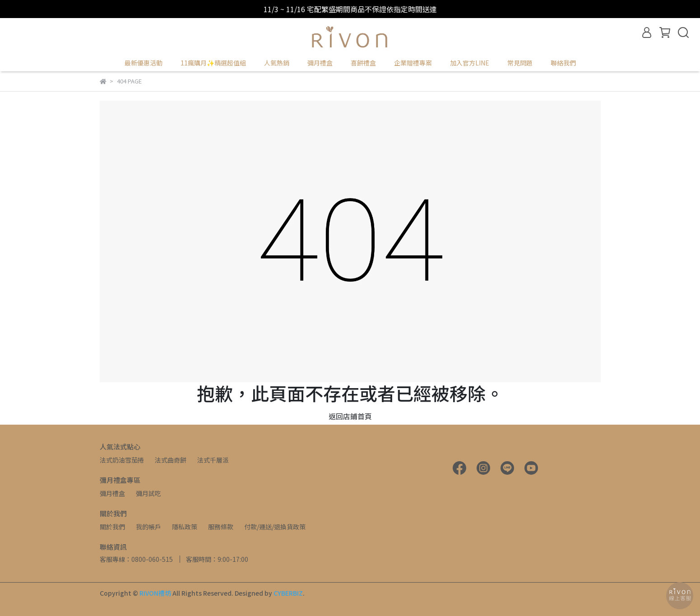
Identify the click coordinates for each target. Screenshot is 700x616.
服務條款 (221, 527)
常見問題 (520, 63)
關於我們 (112, 527)
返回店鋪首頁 (350, 416)
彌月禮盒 (112, 493)
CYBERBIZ (288, 593)
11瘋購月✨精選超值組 (213, 63)
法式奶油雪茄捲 (122, 460)
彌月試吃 (148, 493)
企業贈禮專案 (413, 63)
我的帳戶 (148, 527)
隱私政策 (185, 527)
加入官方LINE (470, 63)
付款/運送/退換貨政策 (275, 527)
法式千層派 (213, 460)
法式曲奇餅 (171, 460)
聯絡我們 (563, 63)
